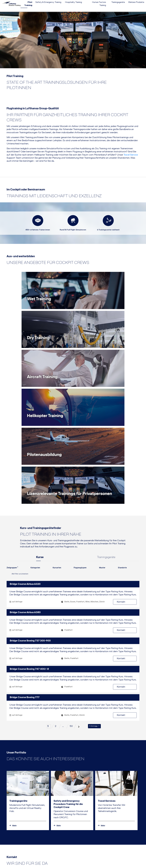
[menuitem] (83, 2)
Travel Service (131, 155)
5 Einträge (94, 629)
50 (71, 629)
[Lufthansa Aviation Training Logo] (12, 6)
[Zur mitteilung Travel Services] (116, 728)
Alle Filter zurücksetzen (18, 477)
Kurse (40, 460)
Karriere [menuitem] (109, 2)
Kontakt (129, 505)
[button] (94, 856)
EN (130, 2)
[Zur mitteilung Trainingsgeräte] (28, 728)
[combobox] (12, 472)
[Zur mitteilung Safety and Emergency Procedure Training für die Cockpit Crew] (72, 728)
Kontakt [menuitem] (117, 2)
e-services (140, 2)
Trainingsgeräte (106, 460)
